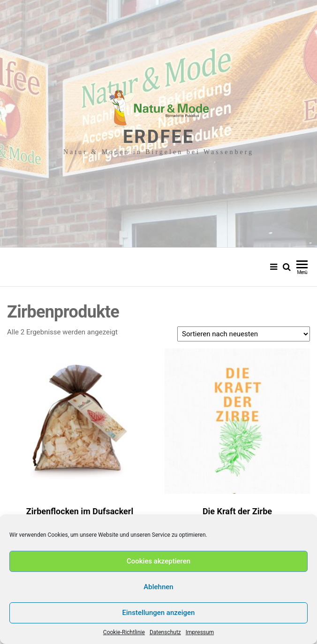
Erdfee (158, 137)
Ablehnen (158, 587)
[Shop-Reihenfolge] (244, 334)
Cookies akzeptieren (158, 561)
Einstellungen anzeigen (159, 613)
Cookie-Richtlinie (124, 632)
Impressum (200, 632)
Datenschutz (165, 632)
